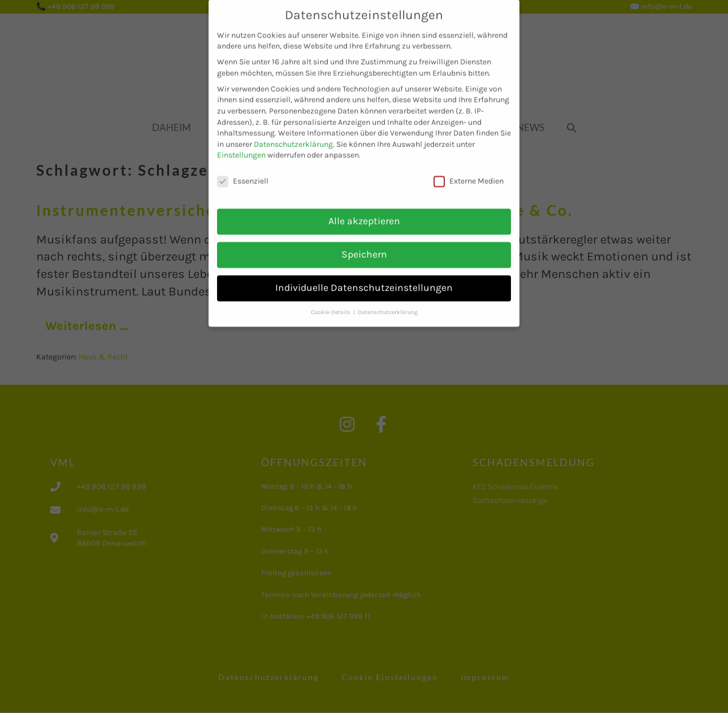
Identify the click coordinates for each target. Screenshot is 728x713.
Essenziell (243, 173)
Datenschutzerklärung (293, 135)
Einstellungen (241, 147)
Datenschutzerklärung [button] (388, 303)
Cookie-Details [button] (331, 303)
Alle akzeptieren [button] (364, 212)
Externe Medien (469, 173)
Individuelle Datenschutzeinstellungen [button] (364, 279)
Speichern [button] (364, 245)
